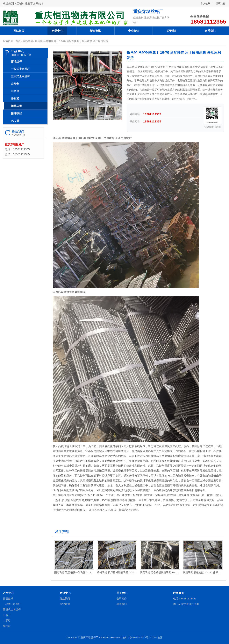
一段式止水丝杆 (20, 69)
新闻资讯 (95, 31)
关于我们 (172, 31)
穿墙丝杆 (16, 62)
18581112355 (208, 22)
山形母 (15, 91)
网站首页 (19, 31)
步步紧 (15, 99)
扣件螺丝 (16, 113)
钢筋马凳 (28, 41)
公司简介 (122, 599)
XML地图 (157, 637)
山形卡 (15, 84)
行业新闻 (65, 599)
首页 (18, 41)
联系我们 (220, 4)
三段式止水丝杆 (20, 76)
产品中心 (57, 31)
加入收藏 (205, 4)
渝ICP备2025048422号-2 (137, 637)
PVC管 (15, 121)
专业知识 (134, 31)
